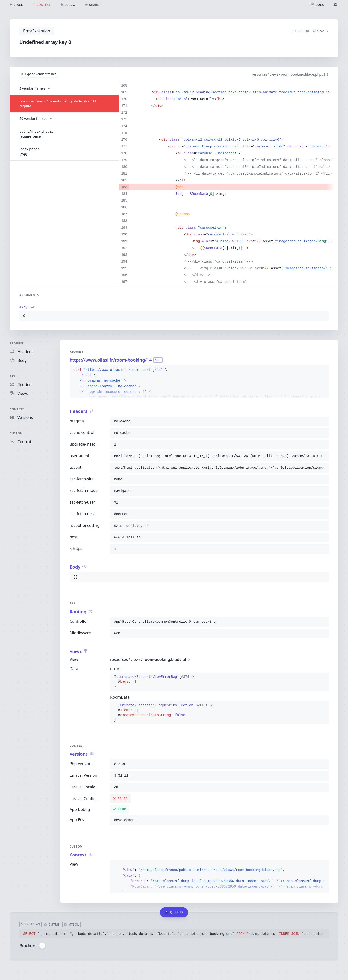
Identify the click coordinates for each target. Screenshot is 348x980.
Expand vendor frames (39, 74)
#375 (188, 677)
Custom (16, 433)
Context (17, 409)
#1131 (205, 705)
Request (17, 343)
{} (155, 682)
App (13, 376)
